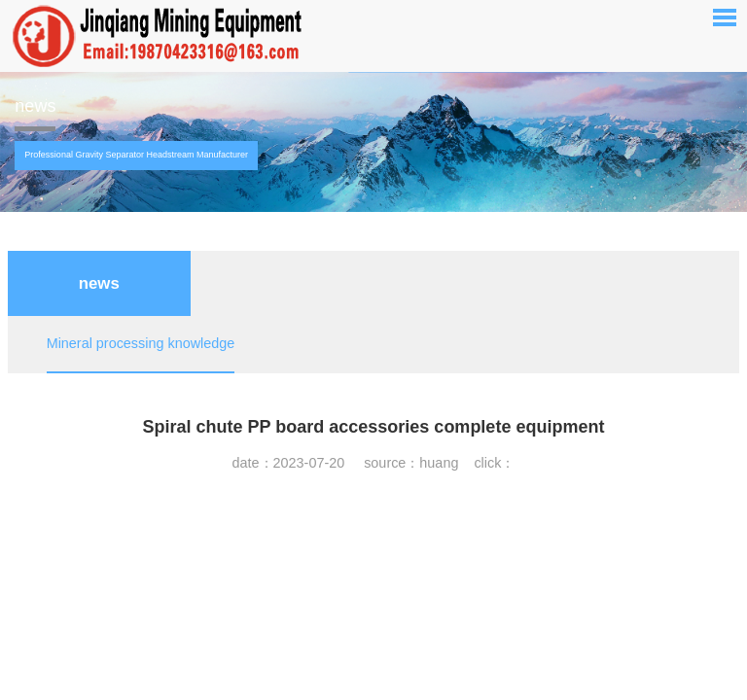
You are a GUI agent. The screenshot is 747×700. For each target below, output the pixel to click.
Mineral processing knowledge (141, 343)
